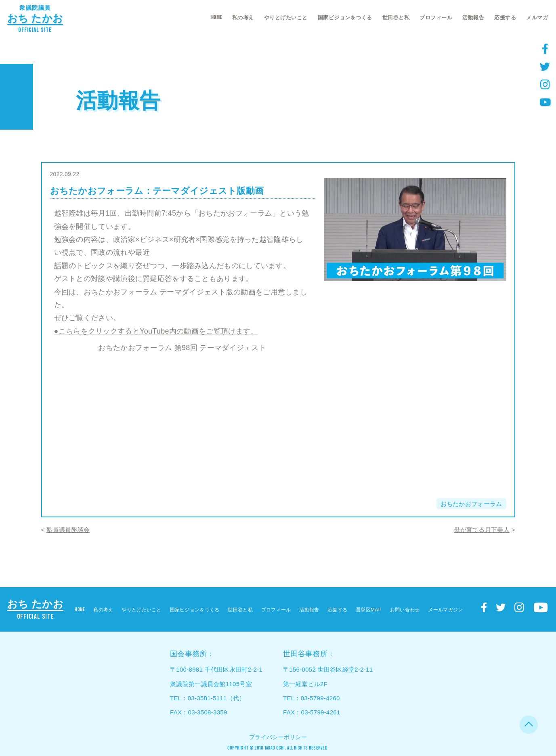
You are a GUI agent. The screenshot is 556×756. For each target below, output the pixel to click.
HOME (217, 17)
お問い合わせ (405, 610)
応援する (505, 18)
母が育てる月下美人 (482, 530)
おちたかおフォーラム (471, 504)
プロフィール (436, 18)
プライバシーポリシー (278, 737)
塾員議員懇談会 (68, 530)
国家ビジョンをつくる (345, 18)
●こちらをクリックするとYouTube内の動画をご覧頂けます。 (156, 331)
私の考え (243, 18)
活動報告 (473, 18)
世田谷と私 (396, 18)
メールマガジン (445, 610)
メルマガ (537, 18)
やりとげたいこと (286, 18)
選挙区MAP (369, 610)
